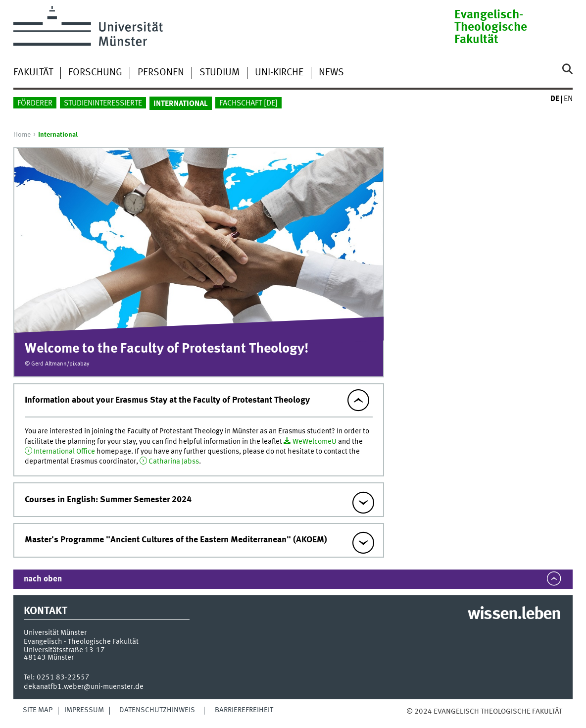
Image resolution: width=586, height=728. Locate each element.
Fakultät (33, 73)
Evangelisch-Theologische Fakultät (491, 27)
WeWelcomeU (315, 442)
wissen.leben (514, 615)
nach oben (43, 579)
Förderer (35, 104)
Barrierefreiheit (244, 710)
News (331, 73)
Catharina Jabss (174, 462)
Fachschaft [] (248, 104)
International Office (64, 452)
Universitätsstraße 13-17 (64, 650)
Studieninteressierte (103, 104)
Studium (220, 73)
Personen (161, 73)
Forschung (95, 73)
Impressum (84, 710)
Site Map (38, 710)
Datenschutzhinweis (157, 710)
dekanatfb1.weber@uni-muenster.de (84, 687)
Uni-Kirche (279, 73)
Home (22, 135)
